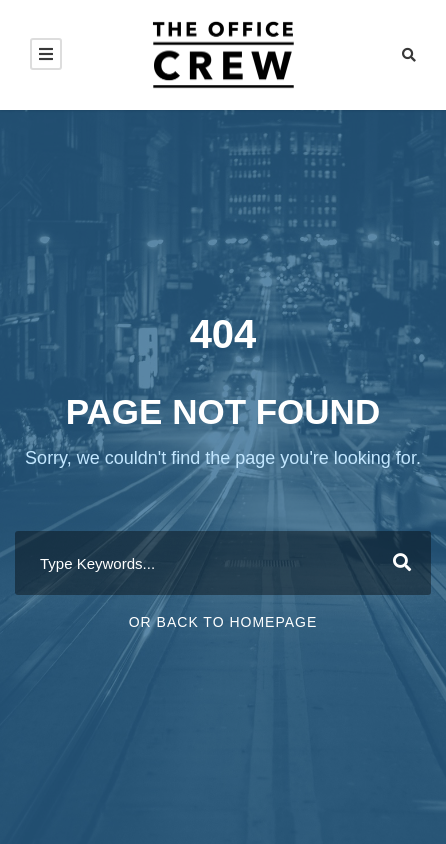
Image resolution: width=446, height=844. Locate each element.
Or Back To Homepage (223, 622)
